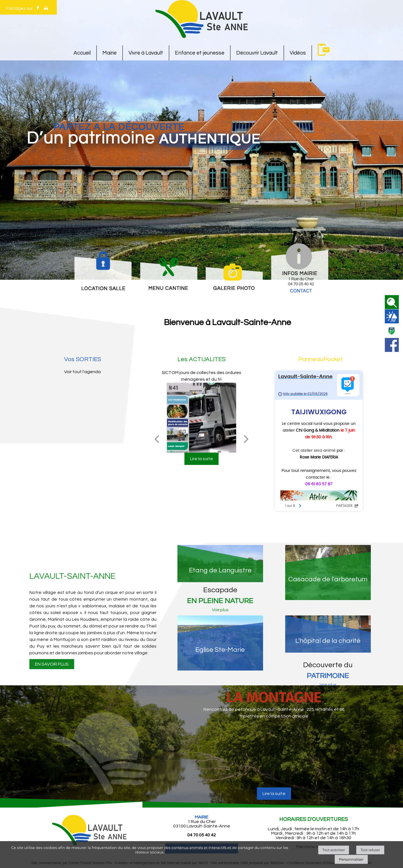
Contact (324, 50)
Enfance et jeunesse (200, 53)
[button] (392, 302)
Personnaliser (351, 859)
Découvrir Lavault (257, 53)
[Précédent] (157, 439)
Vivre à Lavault (146, 53)
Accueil (82, 53)
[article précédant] (197, 761)
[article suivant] (351, 761)
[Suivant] (246, 439)
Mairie (110, 53)
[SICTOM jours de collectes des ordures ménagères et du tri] (201, 418)
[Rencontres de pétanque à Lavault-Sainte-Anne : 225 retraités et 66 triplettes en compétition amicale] (274, 754)
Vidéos (298, 53)
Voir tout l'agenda (82, 372)
